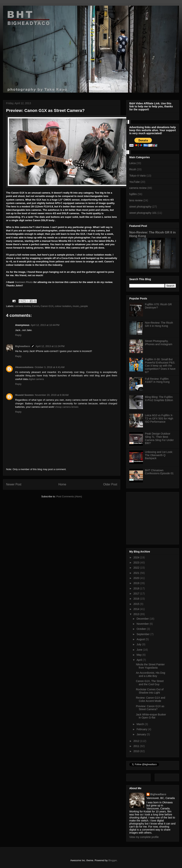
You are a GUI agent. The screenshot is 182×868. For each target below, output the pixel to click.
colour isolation (63, 306)
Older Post (110, 484)
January (142, 734)
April (140, 660)
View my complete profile (144, 837)
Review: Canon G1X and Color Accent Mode (151, 699)
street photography (140, 207)
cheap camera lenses (67, 407)
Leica (132, 163)
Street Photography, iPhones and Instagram (159, 343)
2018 (137, 588)
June (140, 650)
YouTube (135, 182)
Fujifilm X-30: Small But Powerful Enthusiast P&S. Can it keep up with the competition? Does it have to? (160, 366)
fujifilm (133, 194)
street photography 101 (143, 213)
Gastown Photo (24, 282)
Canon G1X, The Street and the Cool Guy (150, 683)
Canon (36, 306)
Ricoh (133, 169)
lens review (136, 200)
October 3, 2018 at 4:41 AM (50, 367)
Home (62, 484)
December (143, 619)
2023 (137, 563)
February (142, 729)
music (76, 306)
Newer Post (14, 484)
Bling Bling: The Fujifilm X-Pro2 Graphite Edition (159, 399)
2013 (137, 614)
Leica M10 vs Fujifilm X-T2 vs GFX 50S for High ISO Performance (159, 418)
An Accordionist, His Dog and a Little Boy (151, 674)
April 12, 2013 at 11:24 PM (50, 346)
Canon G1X (47, 306)
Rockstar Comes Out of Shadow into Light (150, 691)
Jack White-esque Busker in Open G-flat (151, 716)
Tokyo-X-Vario (138, 176)
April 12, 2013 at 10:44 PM (45, 325)
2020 (137, 578)
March (141, 724)
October (142, 629)
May (139, 655)
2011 (137, 746)
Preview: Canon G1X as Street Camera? (150, 708)
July (139, 644)
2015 (137, 604)
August (141, 639)
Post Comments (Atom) (69, 496)
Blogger (112, 860)
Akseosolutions (24, 367)
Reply (18, 335)
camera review (23, 306)
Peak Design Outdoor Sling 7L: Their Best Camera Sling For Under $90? (159, 438)
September (143, 634)
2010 (137, 751)
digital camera (36, 379)
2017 (137, 594)
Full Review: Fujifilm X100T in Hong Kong (157, 380)
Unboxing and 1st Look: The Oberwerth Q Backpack (159, 455)
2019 (137, 583)
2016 (137, 599)
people (84, 306)
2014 (137, 609)
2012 (137, 741)
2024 (137, 557)
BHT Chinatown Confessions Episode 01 (159, 472)
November (143, 624)
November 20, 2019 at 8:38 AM (52, 395)
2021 (137, 573)
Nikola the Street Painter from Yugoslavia (150, 666)
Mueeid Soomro (24, 395)
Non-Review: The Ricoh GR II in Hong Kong (159, 324)
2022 (137, 568)
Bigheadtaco (23, 346)
